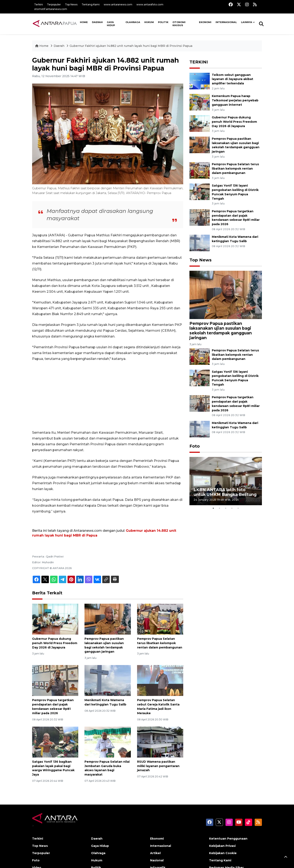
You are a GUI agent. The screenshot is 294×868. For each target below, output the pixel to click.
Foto (195, 446)
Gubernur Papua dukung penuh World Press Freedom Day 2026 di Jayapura (55, 643)
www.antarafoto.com (150, 4)
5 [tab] (238, 508)
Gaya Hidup (111, 24)
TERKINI (199, 62)
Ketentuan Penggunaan (228, 839)
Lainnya (247, 22)
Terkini (39, 4)
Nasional (157, 860)
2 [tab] (219, 508)
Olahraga (133, 22)
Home (42, 46)
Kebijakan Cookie (223, 853)
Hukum (149, 22)
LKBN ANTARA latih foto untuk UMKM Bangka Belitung (225, 492)
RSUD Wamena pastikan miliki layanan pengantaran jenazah (158, 766)
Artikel (155, 853)
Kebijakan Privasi (222, 846)
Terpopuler (54, 4)
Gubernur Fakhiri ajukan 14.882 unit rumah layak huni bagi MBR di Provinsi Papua (131, 46)
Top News (71, 4)
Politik (163, 22)
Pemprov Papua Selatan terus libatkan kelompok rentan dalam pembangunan (160, 643)
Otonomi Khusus (179, 24)
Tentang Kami (91, 4)
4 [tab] (232, 508)
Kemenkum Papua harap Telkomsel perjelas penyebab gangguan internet (235, 100)
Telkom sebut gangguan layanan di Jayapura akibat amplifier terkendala (233, 79)
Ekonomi (205, 22)
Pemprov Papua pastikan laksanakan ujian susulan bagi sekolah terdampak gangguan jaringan (236, 145)
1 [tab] (213, 508)
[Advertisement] (108, 396)
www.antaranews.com (118, 4)
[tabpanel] (226, 481)
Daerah (97, 22)
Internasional (226, 22)
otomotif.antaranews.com (51, 9)
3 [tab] (226, 508)
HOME (84, 22)
